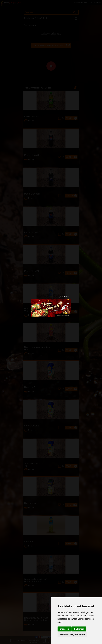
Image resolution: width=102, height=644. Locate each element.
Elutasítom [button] (79, 629)
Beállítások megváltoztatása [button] (72, 634)
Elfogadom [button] (65, 629)
